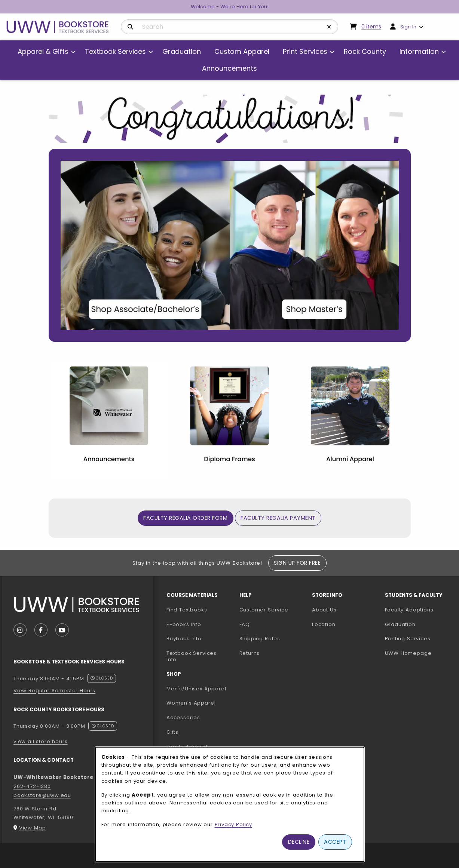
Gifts (172, 732)
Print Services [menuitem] (305, 51)
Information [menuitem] (419, 51)
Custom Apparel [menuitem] (242, 51)
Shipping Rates (260, 639)
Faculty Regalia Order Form (188, 518)
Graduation (400, 624)
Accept (335, 842)
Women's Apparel (191, 703)
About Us (324, 610)
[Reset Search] (329, 27)
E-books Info (184, 624)
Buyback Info (184, 639)
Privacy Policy (234, 824)
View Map (33, 828)
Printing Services (418, 638)
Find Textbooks (187, 610)
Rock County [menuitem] (365, 51)
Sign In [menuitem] (408, 27)
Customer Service (264, 610)
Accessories (183, 717)
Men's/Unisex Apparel (196, 689)
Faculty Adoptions (418, 610)
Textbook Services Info (200, 656)
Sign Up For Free (297, 563)
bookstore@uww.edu (42, 795)
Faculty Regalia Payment (278, 518)
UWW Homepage (418, 653)
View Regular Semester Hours (54, 691)
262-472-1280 (32, 786)
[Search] (130, 27)
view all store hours (41, 741)
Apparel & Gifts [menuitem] (43, 51)
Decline (299, 842)
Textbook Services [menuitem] (115, 51)
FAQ (245, 624)
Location (324, 624)
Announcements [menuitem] (229, 68)
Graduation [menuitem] (182, 51)
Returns (250, 653)
